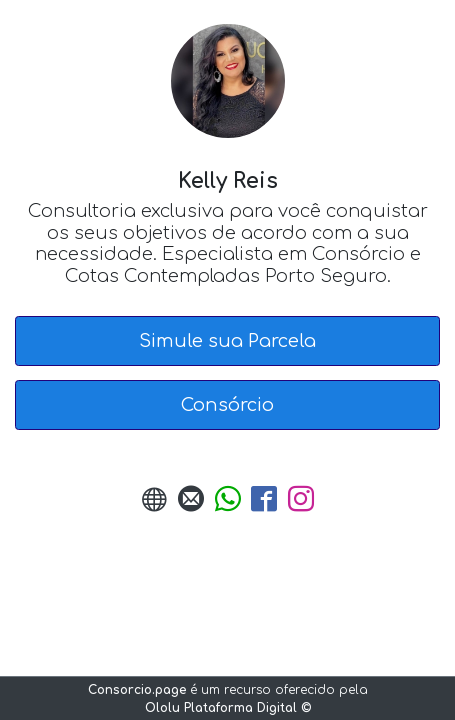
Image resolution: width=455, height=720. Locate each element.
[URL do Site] (155, 505)
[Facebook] (264, 505)
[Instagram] (301, 505)
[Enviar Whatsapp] (228, 505)
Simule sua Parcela (227, 341)
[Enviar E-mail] (191, 505)
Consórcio (227, 405)
